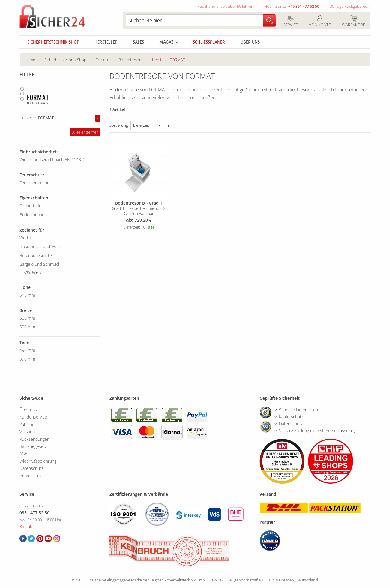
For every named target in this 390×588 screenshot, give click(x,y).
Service (291, 21)
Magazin (168, 42)
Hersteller (106, 42)
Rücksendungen (34, 439)
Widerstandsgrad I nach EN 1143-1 (52, 159)
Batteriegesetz (33, 446)
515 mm (27, 295)
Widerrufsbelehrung (38, 461)
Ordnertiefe (30, 206)
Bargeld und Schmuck (40, 264)
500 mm (27, 327)
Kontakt (26, 526)
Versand (27, 432)
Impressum (30, 476)
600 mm (27, 318)
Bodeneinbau (32, 215)
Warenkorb (354, 21)
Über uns (250, 42)
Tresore (102, 60)
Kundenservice (33, 417)
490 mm (27, 350)
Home (30, 60)
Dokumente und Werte (41, 246)
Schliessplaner (209, 42)
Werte (25, 238)
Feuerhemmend (34, 183)
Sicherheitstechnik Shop (53, 42)
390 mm (27, 359)
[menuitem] (34, 60)
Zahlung (27, 424)
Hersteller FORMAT (169, 60)
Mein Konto (320, 21)
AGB (24, 453)
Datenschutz (31, 468)
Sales (138, 42)
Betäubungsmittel (36, 255)
